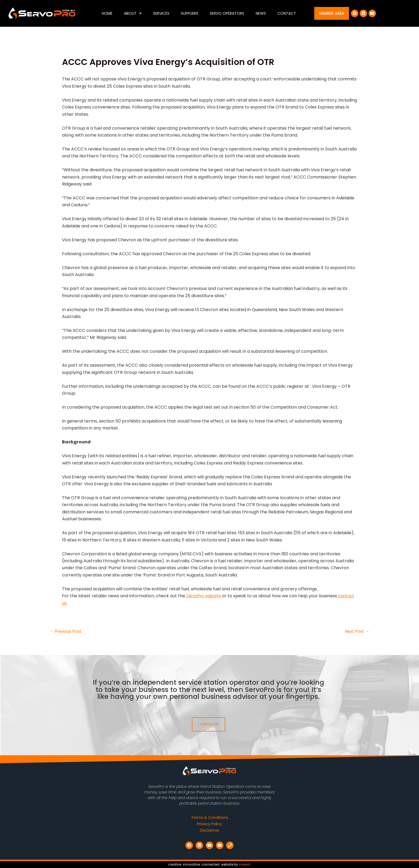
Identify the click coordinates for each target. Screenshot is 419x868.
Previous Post (66, 631)
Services (161, 13)
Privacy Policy (210, 824)
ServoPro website (204, 596)
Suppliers (190, 13)
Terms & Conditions (210, 817)
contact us (73, 603)
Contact (287, 13)
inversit (245, 864)
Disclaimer (210, 830)
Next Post (357, 631)
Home (107, 13)
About (133, 13)
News (261, 13)
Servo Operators (227, 13)
